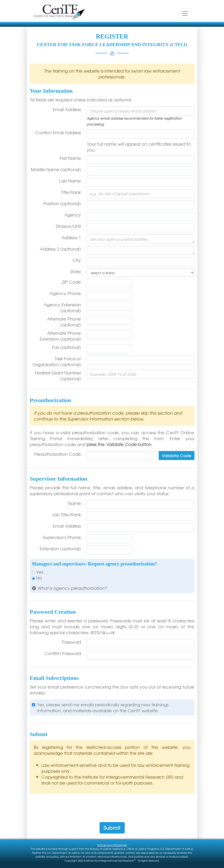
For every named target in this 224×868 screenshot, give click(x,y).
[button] (69, 588)
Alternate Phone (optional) (64, 322)
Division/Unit (68, 226)
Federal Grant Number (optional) (58, 376)
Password (71, 642)
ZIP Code (71, 282)
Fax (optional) (66, 347)
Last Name (70, 181)
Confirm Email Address (58, 132)
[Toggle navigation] (185, 13)
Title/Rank (71, 192)
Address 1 (71, 237)
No (37, 578)
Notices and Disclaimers (112, 845)
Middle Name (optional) (56, 169)
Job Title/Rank (66, 514)
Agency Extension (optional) (62, 308)
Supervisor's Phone (62, 537)
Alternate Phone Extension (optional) (60, 336)
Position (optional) (62, 203)
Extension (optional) (60, 549)
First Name (70, 158)
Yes (37, 572)
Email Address (67, 109)
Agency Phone (65, 293)
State (76, 271)
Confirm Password (63, 653)
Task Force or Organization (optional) (57, 361)
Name (75, 503)
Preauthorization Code (58, 454)
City (77, 260)
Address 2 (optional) (60, 249)
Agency (73, 215)
